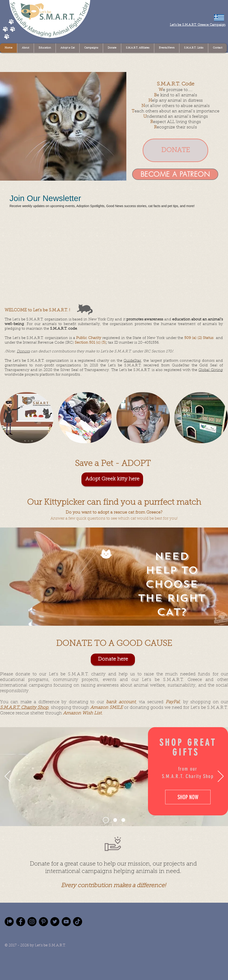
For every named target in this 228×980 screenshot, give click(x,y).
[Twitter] (55, 922)
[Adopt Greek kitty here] (112, 479)
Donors (23, 352)
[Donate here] (113, 660)
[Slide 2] (115, 820)
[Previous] (8, 777)
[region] (27, 418)
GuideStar (132, 361)
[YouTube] (66, 922)
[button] (63, 126)
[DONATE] (175, 150)
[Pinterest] (43, 922)
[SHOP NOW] (188, 797)
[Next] (221, 777)
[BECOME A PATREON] (175, 174)
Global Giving (211, 370)
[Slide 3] (123, 820)
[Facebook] (21, 922)
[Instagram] (32, 922)
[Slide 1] (106, 820)
